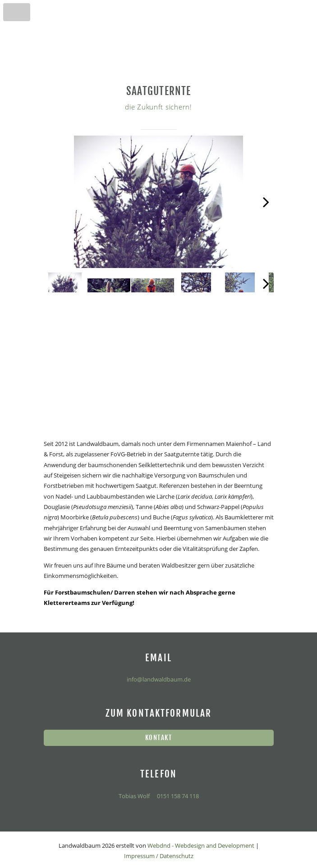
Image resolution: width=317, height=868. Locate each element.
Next (263, 210)
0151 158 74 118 (177, 796)
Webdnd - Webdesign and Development (201, 845)
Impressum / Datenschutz (159, 856)
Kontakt (158, 738)
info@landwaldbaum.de (159, 679)
